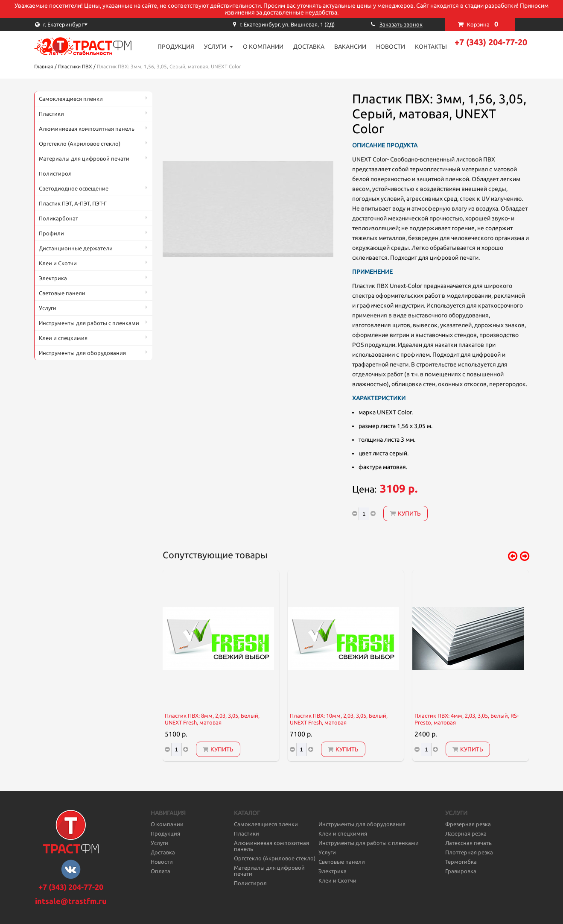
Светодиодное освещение (74, 188)
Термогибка (461, 862)
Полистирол (55, 173)
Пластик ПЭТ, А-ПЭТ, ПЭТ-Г (73, 203)
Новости (391, 47)
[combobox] (77, 24)
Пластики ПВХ (75, 66)
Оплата (160, 871)
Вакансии (350, 47)
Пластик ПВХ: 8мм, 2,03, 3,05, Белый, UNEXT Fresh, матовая (212, 719)
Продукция (176, 47)
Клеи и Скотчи (58, 263)
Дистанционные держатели (76, 248)
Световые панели (62, 293)
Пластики (51, 114)
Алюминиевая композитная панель (87, 129)
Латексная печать (468, 843)
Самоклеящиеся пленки (71, 99)
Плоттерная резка (469, 852)
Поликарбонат (58, 218)
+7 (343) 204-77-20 (491, 42)
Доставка (309, 47)
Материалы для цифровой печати (84, 158)
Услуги (215, 47)
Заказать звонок (401, 24)
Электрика (53, 278)
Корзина (483, 24)
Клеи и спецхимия (63, 338)
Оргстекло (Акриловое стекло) (80, 144)
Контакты (431, 47)
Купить (405, 513)
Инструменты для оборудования (82, 353)
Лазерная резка (466, 833)
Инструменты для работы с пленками (89, 323)
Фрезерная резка (468, 824)
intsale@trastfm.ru (71, 901)
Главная (44, 66)
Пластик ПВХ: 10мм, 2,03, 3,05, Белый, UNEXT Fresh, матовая (339, 719)
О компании (263, 47)
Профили (51, 233)
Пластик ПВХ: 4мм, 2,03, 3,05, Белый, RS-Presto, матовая (467, 719)
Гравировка (461, 871)
